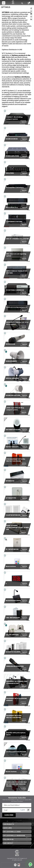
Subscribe (9, 815)
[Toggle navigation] (4, 3)
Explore (23, 122)
